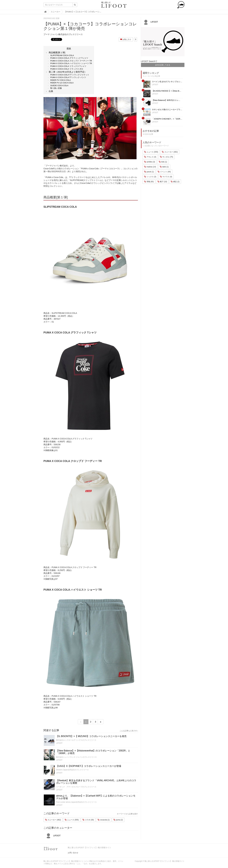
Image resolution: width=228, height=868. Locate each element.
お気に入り (126, 39)
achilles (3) (150, 162)
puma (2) (118, 820)
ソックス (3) (150, 177)
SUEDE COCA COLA (59, 86)
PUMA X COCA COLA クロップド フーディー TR (71, 61)
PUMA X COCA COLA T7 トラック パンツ (68, 77)
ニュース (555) (72, 820)
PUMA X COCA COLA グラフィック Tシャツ (69, 58)
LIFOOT (59, 743)
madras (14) (150, 167)
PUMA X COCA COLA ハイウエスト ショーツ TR (71, 63)
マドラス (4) (166, 177)
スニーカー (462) (53, 820)
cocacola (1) (104, 820)
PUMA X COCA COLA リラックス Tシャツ (68, 66)
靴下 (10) (162, 182)
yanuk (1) (149, 172)
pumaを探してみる (163, 65)
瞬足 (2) (175, 182)
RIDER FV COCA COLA (60, 80)
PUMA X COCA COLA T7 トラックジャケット (70, 75)
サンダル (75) (166, 157)
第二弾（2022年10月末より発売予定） (68, 72)
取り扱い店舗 (56, 88)
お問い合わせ (73, 853)
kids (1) (163, 162)
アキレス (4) (150, 157)
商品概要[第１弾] (57, 52)
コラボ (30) (88, 820)
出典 (51, 91)
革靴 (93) (149, 182)
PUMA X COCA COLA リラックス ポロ (67, 69)
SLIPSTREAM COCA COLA (62, 55)
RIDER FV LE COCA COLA (62, 83)
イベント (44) (164, 172)
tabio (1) (164, 167)
